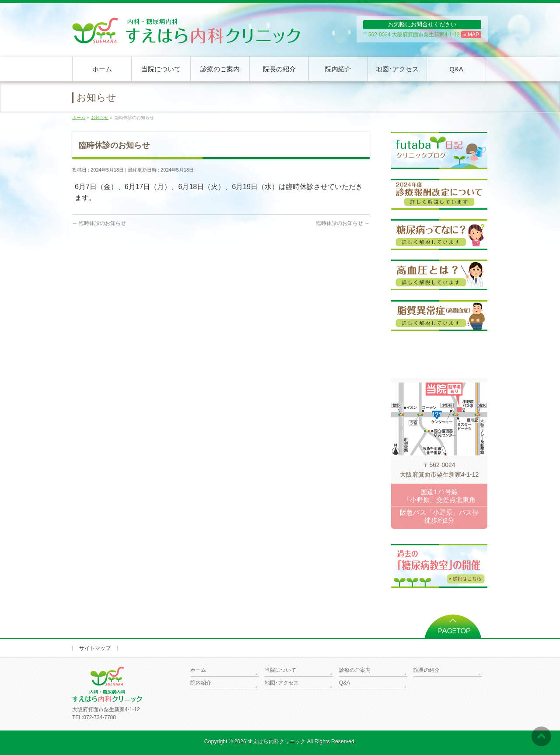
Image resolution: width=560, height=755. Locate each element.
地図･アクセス (282, 683)
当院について (280, 670)
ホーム (198, 670)
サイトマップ (95, 648)
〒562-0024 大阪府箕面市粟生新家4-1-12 (422, 35)
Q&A (345, 683)
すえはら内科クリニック (276, 741)
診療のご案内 (355, 670)
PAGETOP (453, 624)
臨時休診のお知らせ (99, 223)
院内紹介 (201, 683)
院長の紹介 (427, 670)
